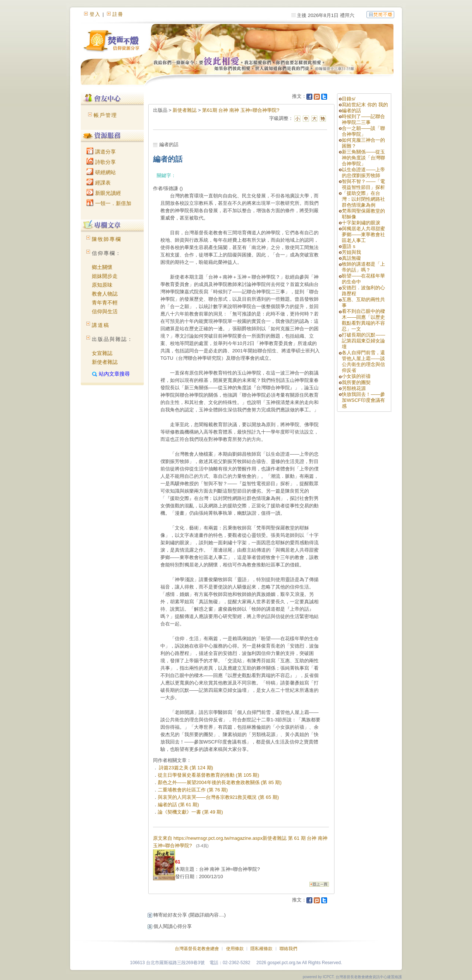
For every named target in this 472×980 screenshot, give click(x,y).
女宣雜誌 (102, 353)
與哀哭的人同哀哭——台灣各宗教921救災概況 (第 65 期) (218, 797)
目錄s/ (348, 99)
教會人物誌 (105, 294)
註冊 (118, 14)
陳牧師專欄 (107, 239)
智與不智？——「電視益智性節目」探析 (363, 184)
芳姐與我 (351, 252)
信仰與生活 (105, 311)
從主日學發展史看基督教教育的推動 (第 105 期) (209, 775)
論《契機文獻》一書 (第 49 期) (190, 812)
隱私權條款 (261, 949)
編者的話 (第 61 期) (178, 805)
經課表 (98, 183)
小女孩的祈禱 (356, 376)
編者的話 (351, 111)
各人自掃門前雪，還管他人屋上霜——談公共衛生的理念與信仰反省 (363, 361)
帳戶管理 (105, 115)
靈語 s (348, 246)
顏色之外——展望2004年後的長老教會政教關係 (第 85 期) (220, 782)
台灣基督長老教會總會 (197, 949)
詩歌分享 (101, 162)
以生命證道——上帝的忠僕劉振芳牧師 (363, 172)
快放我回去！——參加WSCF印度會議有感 (363, 400)
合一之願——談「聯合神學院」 (363, 131)
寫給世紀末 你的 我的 (365, 105)
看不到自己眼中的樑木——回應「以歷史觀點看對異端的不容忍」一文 (363, 320)
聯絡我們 (288, 949)
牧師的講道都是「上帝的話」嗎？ (363, 267)
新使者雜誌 (105, 362)
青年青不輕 (105, 303)
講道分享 (101, 152)
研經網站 (101, 172)
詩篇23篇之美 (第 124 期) (185, 768)
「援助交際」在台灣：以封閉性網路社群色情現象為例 (363, 199)
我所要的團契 (356, 382)
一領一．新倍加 (109, 203)
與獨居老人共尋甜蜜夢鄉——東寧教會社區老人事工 (363, 234)
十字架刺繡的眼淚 (361, 223)
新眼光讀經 (104, 193)
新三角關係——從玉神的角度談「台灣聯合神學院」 (363, 158)
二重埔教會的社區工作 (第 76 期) (193, 790)
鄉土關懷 (102, 267)
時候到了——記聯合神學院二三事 (363, 119)
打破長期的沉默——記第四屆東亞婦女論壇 (363, 341)
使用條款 (235, 949)
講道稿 (101, 325)
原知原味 (102, 285)
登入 (95, 14)
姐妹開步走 (105, 276)
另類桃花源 (354, 388)
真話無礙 (351, 258)
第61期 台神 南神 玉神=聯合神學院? (241, 110)
